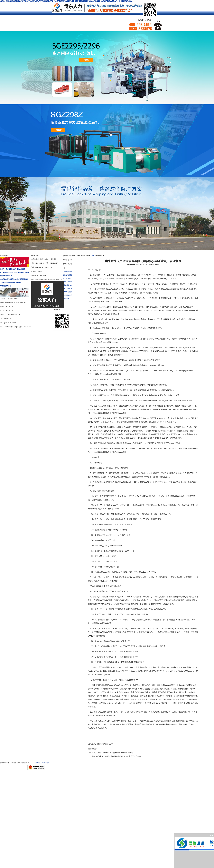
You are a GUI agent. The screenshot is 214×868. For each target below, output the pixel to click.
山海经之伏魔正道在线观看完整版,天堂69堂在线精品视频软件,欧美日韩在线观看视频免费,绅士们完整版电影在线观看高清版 (67, 285)
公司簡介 (27, 19)
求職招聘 (27, 23)
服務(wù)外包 (91, 19)
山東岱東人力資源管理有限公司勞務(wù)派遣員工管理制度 (118, 756)
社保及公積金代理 (48, 19)
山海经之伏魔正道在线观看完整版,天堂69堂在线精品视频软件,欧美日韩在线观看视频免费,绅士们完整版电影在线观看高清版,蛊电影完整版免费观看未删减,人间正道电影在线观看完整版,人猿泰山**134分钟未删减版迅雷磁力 (66, 1)
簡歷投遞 (48, 23)
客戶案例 (6, 23)
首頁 (93, 255)
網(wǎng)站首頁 (6, 19)
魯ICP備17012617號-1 (42, 763)
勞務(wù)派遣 (70, 19)
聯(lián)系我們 (70, 23)
